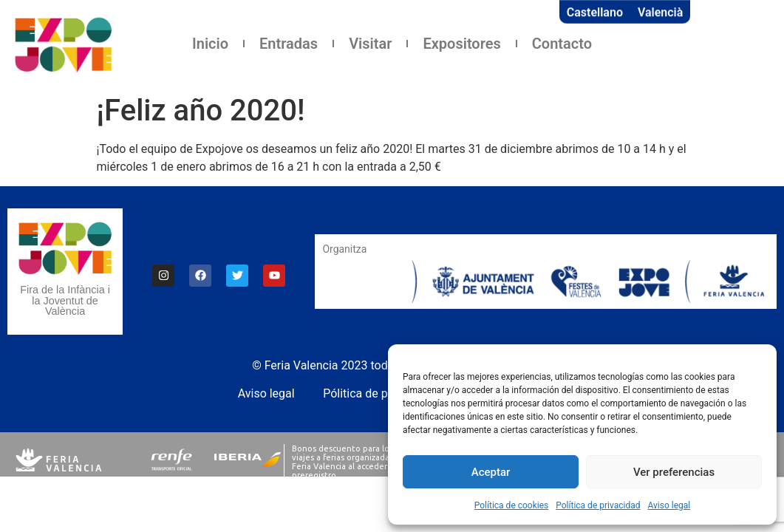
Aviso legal (669, 505)
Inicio (210, 44)
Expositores (461, 44)
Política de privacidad (598, 505)
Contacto (562, 44)
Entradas (289, 44)
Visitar (370, 44)
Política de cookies (512, 505)
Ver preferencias (674, 472)
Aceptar (491, 472)
